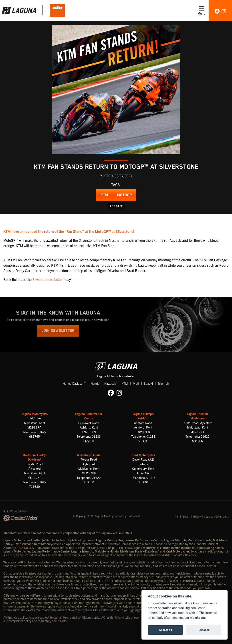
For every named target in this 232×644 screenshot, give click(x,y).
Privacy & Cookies (203, 516)
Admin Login (182, 516)
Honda (95, 383)
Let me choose (195, 618)
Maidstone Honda (89, 455)
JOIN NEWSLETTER (58, 331)
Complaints (222, 516)
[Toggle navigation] (201, 10)
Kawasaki (110, 383)
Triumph (163, 383)
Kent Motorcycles (143, 455)
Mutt (136, 383)
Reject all (204, 630)
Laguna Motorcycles (34, 414)
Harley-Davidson (74, 383)
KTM (104, 195)
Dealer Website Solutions (15, 511)
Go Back (116, 206)
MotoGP (124, 195)
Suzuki (148, 383)
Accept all (165, 630)
